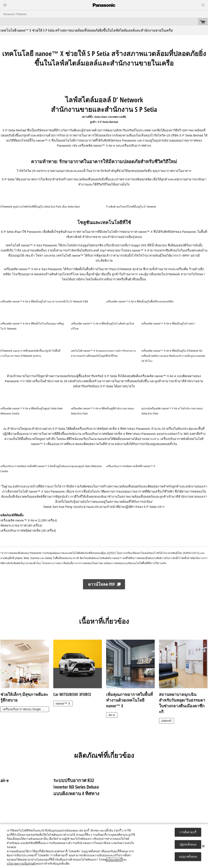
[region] (104, 846)
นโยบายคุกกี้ (114, 860)
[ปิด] (203, 846)
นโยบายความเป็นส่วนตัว (22, 864)
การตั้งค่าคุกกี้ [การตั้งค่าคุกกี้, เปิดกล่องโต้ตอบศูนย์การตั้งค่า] (188, 832)
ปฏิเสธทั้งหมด (188, 844)
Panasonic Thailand (15, 14)
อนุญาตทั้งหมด (188, 857)
